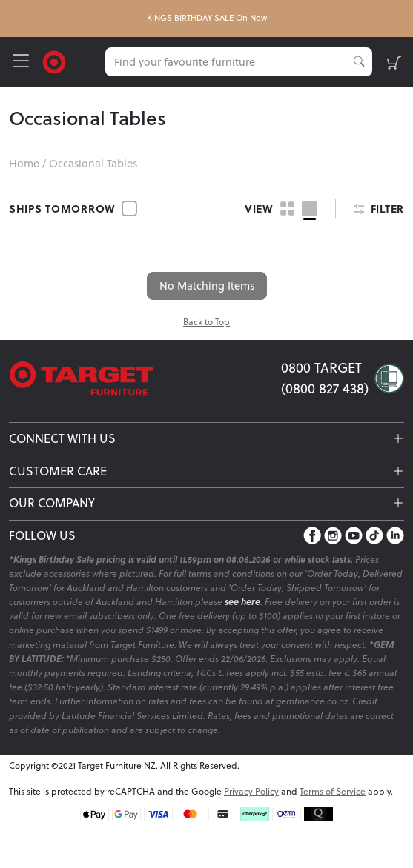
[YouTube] (354, 535)
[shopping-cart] (394, 62)
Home (24, 163)
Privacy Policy (251, 791)
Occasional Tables (93, 163)
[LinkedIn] (395, 535)
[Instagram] (333, 535)
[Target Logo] (54, 60)
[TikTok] (374, 535)
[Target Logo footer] (145, 379)
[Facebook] (312, 535)
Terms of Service (333, 791)
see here (242, 602)
